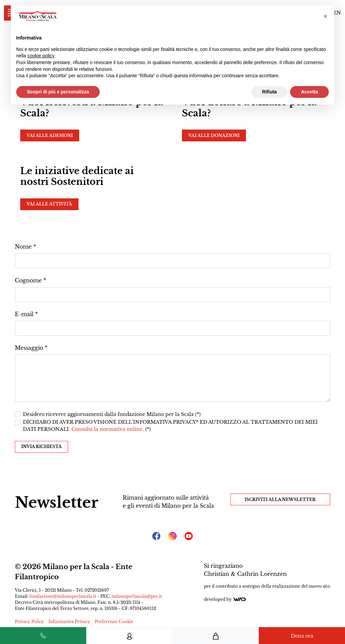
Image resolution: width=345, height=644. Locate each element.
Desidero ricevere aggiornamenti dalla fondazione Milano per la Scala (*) (112, 414)
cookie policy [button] (41, 56)
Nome (23, 247)
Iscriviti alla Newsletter (280, 499)
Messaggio (29, 348)
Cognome (28, 280)
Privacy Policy (29, 622)
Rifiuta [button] (270, 92)
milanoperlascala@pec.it (137, 596)
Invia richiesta (41, 446)
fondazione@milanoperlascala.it (63, 596)
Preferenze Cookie (114, 622)
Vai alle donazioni (214, 135)
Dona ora (302, 636)
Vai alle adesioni (50, 135)
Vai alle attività (49, 204)
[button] (325, 16)
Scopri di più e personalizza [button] (58, 92)
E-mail (24, 314)
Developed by (225, 599)
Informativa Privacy (69, 622)
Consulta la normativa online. (108, 429)
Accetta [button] (309, 92)
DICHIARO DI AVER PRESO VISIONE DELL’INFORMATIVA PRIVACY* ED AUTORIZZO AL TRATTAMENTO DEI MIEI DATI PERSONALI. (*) (170, 426)
